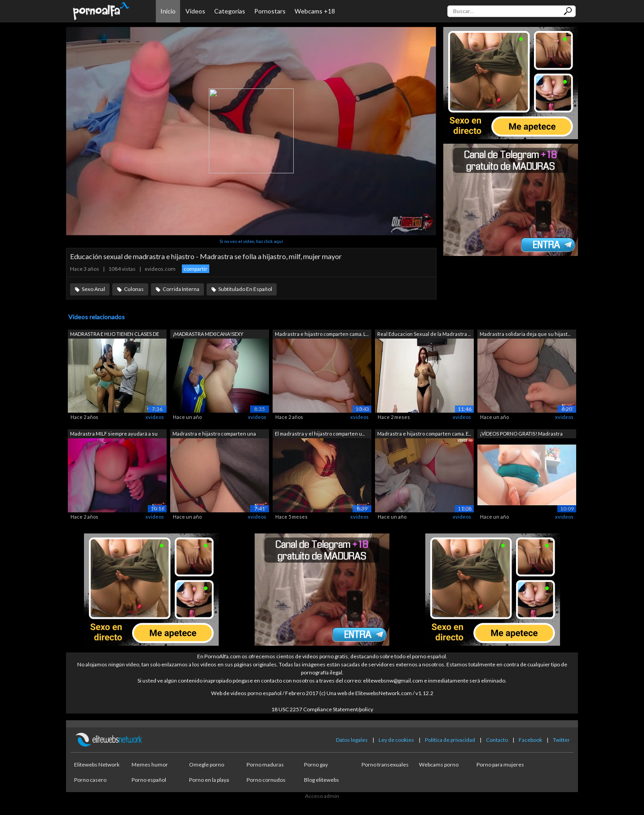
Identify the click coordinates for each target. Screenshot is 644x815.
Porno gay (316, 764)
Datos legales (352, 740)
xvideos (155, 417)
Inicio (168, 11)
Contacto (497, 740)
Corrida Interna (181, 289)
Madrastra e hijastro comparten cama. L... (322, 334)
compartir (196, 269)
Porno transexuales (385, 764)
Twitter (561, 740)
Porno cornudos (266, 780)
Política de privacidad (450, 740)
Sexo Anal (93, 289)
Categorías (230, 11)
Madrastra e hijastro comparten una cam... (214, 434)
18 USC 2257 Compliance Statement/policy (322, 709)
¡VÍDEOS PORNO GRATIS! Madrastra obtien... (521, 434)
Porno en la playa (209, 780)
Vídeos (195, 11)
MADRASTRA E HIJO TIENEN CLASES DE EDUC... (115, 335)
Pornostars (270, 11)
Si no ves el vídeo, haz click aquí (251, 241)
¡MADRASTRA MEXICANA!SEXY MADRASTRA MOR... (208, 335)
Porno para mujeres (500, 764)
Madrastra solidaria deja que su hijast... (525, 334)
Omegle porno (207, 764)
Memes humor (150, 764)
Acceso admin (322, 796)
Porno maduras (265, 764)
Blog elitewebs (322, 780)
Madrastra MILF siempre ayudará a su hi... (114, 434)
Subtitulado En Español (245, 289)
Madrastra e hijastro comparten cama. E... (424, 434)
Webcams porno (439, 764)
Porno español (149, 780)
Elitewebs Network (97, 764)
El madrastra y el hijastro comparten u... (320, 434)
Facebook (530, 740)
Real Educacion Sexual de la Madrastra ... (424, 334)
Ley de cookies (396, 740)
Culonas (134, 289)
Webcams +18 (315, 11)
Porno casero (90, 780)
